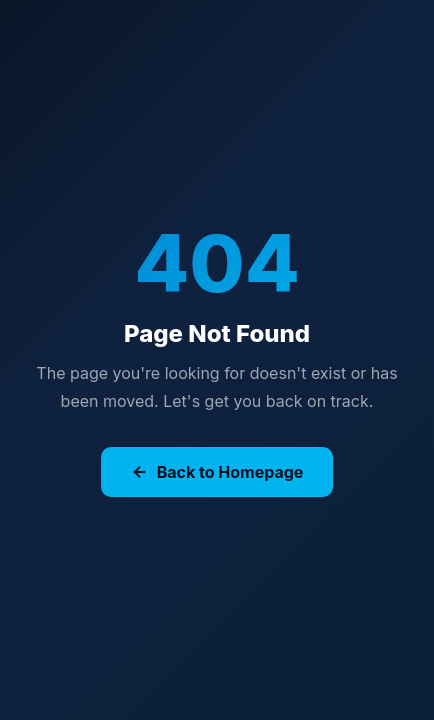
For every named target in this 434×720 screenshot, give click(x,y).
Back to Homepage (217, 472)
